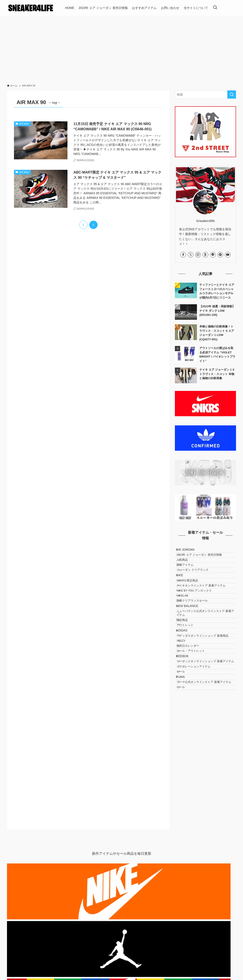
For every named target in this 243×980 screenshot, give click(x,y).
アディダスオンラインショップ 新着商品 (206, 691)
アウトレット (190, 672)
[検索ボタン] (215, 8)
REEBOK (186, 726)
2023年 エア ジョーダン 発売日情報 (205, 560)
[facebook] (183, 255)
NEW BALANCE (191, 643)
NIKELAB (188, 626)
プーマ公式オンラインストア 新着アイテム (206, 774)
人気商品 (188, 568)
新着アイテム (190, 576)
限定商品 (188, 664)
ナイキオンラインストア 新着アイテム (206, 610)
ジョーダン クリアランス (198, 585)
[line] (213, 255)
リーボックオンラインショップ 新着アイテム (206, 737)
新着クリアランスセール (197, 634)
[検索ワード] (205, 95)
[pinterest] (220, 255)
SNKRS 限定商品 (193, 602)
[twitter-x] (191, 255)
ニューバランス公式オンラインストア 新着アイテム (206, 654)
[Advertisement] (121, 48)
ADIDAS (185, 681)
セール (186, 755)
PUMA (184, 764)
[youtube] (228, 255)
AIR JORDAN (189, 551)
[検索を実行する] (232, 95)
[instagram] (198, 255)
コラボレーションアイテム (199, 747)
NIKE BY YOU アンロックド (200, 618)
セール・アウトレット (196, 718)
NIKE (183, 593)
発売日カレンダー (193, 709)
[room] (205, 255)
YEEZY (186, 701)
